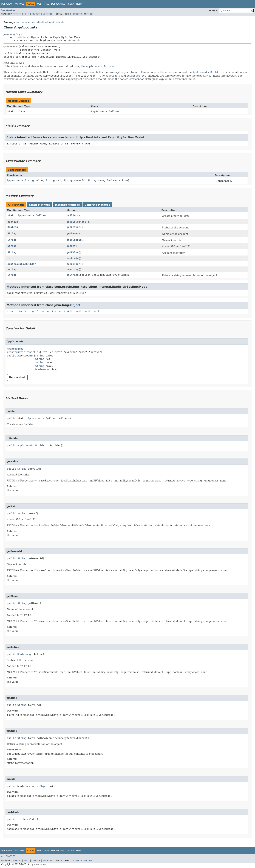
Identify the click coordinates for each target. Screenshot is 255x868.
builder (72, 215)
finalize (23, 311)
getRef (71, 246)
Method (47, 14)
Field (26, 14)
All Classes (8, 10)
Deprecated (58, 4)
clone (11, 311)
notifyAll (66, 311)
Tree (46, 4)
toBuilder (73, 264)
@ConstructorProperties (23, 352)
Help (79, 4)
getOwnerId (74, 240)
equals (71, 222)
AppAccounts (15, 180)
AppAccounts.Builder (105, 111)
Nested (17, 14)
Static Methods (40, 205)
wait (79, 311)
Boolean (112, 180)
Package (19, 4)
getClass (38, 311)
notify (52, 311)
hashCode (73, 259)
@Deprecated (15, 349)
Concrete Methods (97, 205)
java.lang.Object (14, 34)
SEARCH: (213, 11)
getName (72, 233)
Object (82, 222)
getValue (73, 252)
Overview (7, 4)
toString (73, 269)
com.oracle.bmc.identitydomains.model (41, 22)
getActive (73, 227)
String (29, 180)
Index (71, 4)
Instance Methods (67, 205)
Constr (36, 14)
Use (39, 4)
